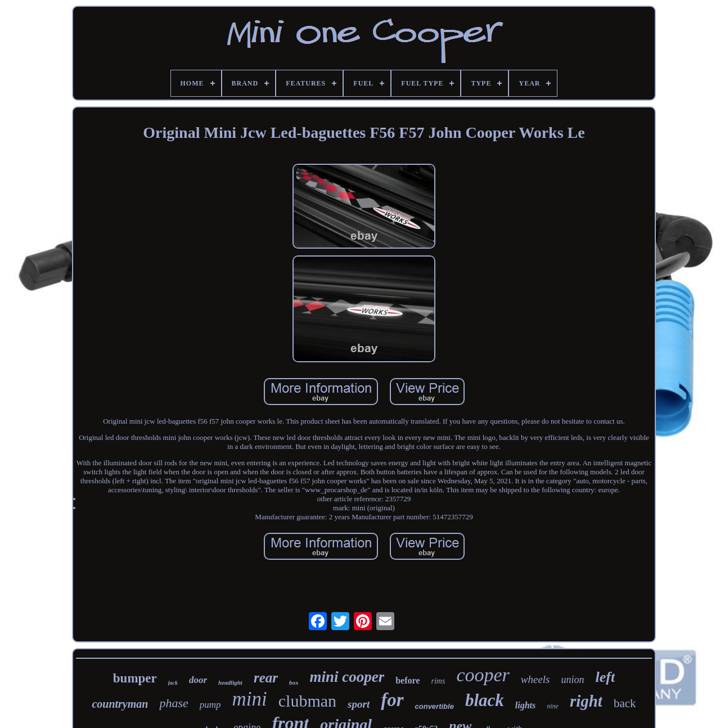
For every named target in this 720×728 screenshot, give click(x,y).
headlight (230, 682)
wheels (535, 679)
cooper (483, 675)
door (198, 680)
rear (266, 678)
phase (174, 703)
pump (210, 705)
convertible (435, 706)
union (573, 680)
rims (438, 681)
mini (250, 699)
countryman (120, 704)
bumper (135, 678)
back (625, 703)
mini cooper (347, 677)
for (392, 700)
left (606, 677)
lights (525, 705)
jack (173, 683)
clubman (307, 701)
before (408, 680)
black (485, 700)
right (586, 701)
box (294, 682)
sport (359, 704)
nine (553, 706)
